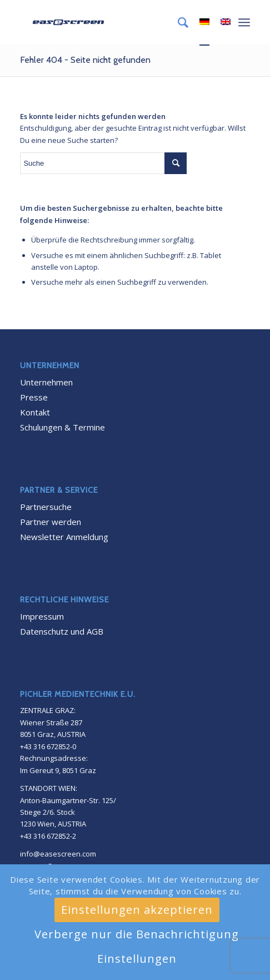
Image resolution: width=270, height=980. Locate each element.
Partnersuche (46, 507)
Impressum (42, 616)
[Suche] (177, 22)
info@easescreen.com (58, 854)
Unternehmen (46, 382)
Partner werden (51, 522)
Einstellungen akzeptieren (137, 910)
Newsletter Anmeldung (64, 537)
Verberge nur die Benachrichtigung (137, 934)
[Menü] (244, 22)
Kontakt (35, 412)
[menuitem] (177, 22)
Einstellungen (137, 959)
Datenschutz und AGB (62, 631)
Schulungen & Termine (62, 427)
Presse (34, 397)
